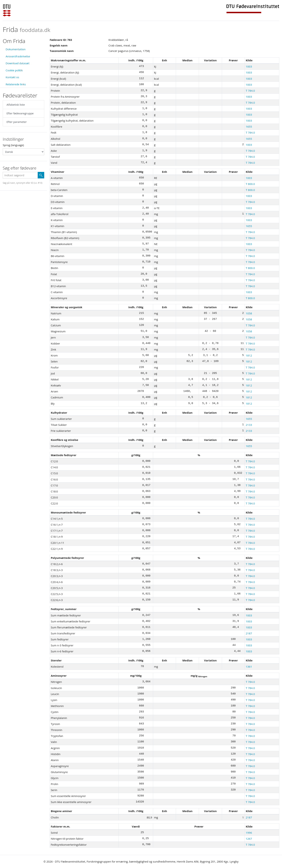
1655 (249, 127)
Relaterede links (16, 84)
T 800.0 (250, 184)
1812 (249, 355)
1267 (249, 839)
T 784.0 (250, 91)
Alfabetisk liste (16, 105)
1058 (249, 313)
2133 (249, 425)
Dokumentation (16, 49)
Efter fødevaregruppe (20, 113)
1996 (249, 833)
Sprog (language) (13, 145)
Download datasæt (18, 63)
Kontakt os (12, 77)
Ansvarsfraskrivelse (18, 56)
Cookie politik (14, 70)
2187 (249, 633)
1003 (249, 66)
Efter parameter (17, 122)
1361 (249, 667)
